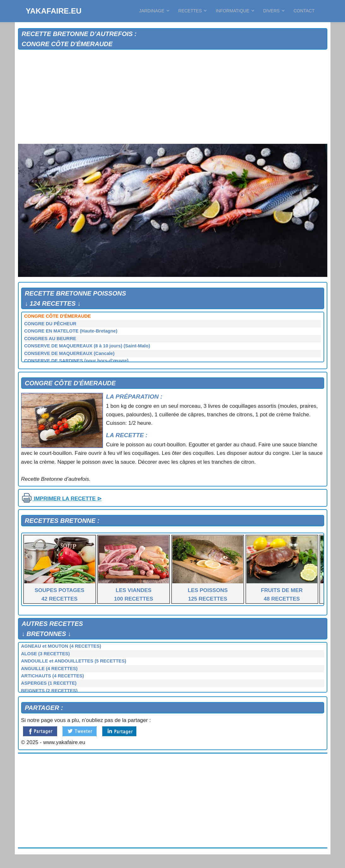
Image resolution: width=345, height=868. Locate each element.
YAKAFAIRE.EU (54, 11)
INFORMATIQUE (235, 11)
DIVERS (274, 11)
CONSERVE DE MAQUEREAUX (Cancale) (69, 353)
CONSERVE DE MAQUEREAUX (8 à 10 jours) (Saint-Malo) (87, 346)
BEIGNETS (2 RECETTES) (49, 691)
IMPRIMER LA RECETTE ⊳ (61, 499)
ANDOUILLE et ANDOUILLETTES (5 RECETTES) (74, 661)
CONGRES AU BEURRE (50, 339)
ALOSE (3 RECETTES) (46, 654)
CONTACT (304, 11)
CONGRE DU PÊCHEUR (50, 324)
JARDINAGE (154, 11)
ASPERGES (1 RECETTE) (49, 683)
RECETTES (192, 11)
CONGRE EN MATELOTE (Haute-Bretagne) (71, 331)
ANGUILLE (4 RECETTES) (49, 669)
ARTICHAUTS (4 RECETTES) (53, 676)
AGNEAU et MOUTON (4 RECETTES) (61, 646)
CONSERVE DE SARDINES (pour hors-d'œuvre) (77, 361)
